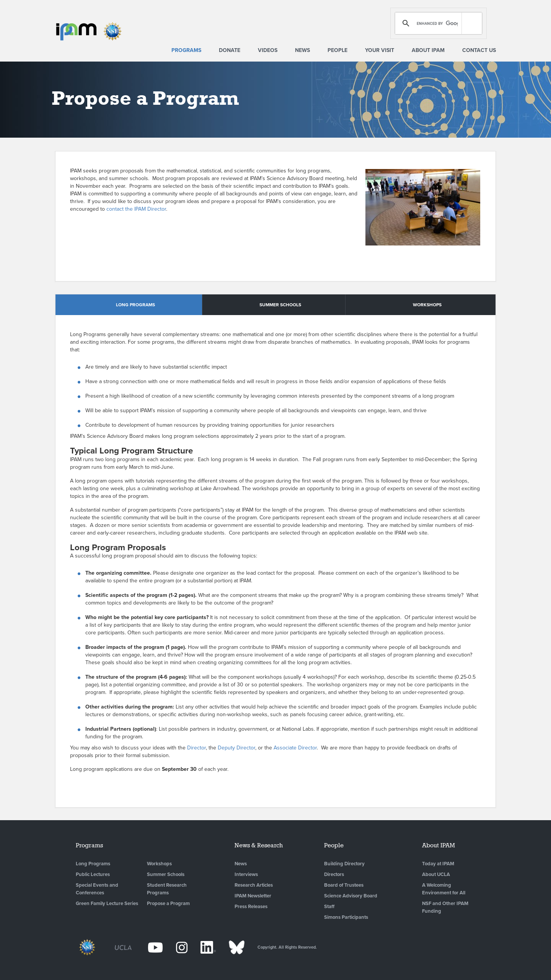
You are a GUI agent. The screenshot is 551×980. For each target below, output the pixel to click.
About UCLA (436, 874)
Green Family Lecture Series (107, 904)
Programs (186, 50)
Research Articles (254, 885)
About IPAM (428, 50)
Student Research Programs (167, 889)
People (337, 50)
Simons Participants (346, 917)
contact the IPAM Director (136, 209)
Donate (230, 50)
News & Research (259, 845)
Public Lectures (93, 874)
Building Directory (344, 864)
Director (196, 748)
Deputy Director (236, 748)
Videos (268, 50)
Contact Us (479, 50)
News (302, 50)
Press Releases (251, 907)
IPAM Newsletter (253, 896)
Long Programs (93, 864)
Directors (334, 874)
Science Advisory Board (351, 896)
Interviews (246, 874)
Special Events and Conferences (97, 889)
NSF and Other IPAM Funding (445, 907)
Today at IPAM (438, 864)
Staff (329, 907)
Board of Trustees (344, 885)
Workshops (159, 864)
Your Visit (380, 50)
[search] (437, 23)
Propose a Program (168, 904)
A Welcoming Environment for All (444, 889)
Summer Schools (166, 874)
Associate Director (295, 748)
